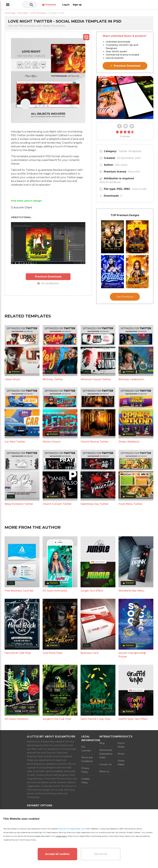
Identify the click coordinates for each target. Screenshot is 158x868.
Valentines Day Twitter (95, 504)
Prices (121, 754)
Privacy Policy (85, 770)
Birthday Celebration (131, 379)
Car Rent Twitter (15, 442)
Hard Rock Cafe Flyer (18, 653)
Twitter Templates (130, 151)
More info (134, 172)
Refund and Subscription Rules (106, 754)
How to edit (139, 189)
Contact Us (105, 764)
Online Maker (121, 763)
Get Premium (125, 297)
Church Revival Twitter (95, 442)
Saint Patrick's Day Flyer (96, 719)
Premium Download (48, 276)
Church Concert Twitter (57, 504)
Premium (119, 5)
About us (104, 771)
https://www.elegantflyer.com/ (72, 829)
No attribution (48, 283)
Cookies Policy (86, 781)
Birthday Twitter (53, 379)
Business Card (89, 653)
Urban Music (12, 379)
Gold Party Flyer (52, 653)
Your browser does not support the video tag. (125, 98)
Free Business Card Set (19, 591)
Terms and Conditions (87, 759)
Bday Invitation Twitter (19, 504)
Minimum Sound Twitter (96, 379)
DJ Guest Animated (55, 591)
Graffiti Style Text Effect (133, 719)
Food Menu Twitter (130, 504)
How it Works (121, 745)
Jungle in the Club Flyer (57, 719)
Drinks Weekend (129, 442)
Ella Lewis (121, 165)
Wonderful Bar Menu (131, 591)
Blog (102, 743)
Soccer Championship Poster (132, 655)
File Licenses (86, 749)
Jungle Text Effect (92, 591)
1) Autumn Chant (22, 207)
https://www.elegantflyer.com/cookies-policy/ (88, 836)
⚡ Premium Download (125, 66)
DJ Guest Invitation (17, 719)
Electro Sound (51, 442)
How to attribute (110, 182)
